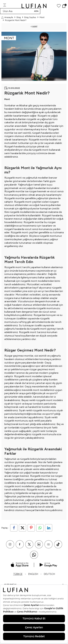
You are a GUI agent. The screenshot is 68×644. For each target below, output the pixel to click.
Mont (42, 17)
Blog (19, 17)
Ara (36, 11)
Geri (34, 27)
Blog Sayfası (30, 17)
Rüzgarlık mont (13, 178)
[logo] (34, 6)
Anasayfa (7, 17)
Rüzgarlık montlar (39, 140)
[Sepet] (64, 6)
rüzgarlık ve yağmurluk (39, 119)
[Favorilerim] (59, 6)
